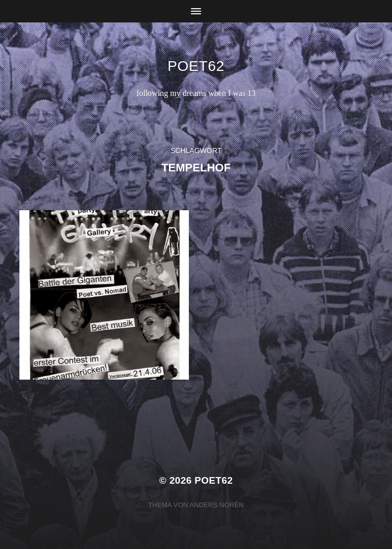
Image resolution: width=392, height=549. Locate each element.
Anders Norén (216, 505)
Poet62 (196, 66)
